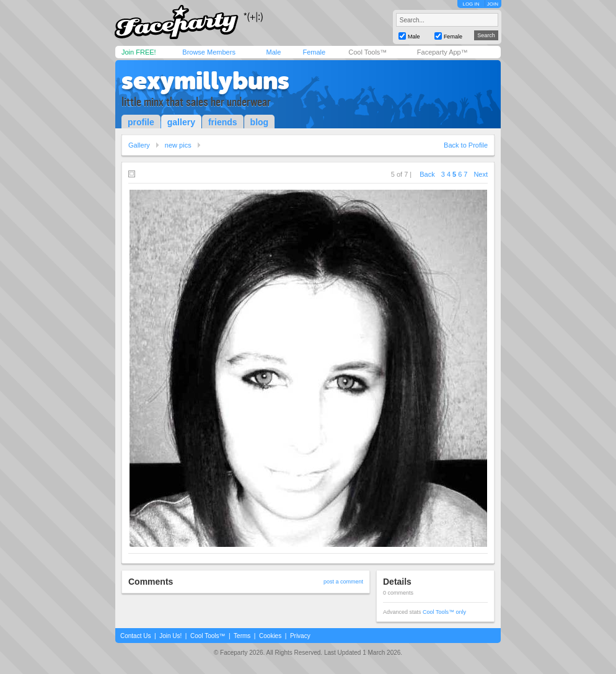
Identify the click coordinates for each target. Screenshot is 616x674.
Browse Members (209, 52)
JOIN (493, 4)
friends (223, 122)
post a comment (343, 582)
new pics (178, 145)
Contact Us (135, 636)
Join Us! (170, 636)
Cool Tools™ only (444, 612)
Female (314, 52)
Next (481, 174)
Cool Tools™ (367, 52)
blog (260, 122)
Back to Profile (466, 145)
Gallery (139, 145)
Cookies (270, 636)
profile (141, 122)
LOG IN (471, 4)
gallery (181, 122)
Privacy (300, 636)
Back (427, 174)
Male (273, 52)
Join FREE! (139, 52)
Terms (242, 636)
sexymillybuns (205, 81)
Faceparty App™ (442, 52)
